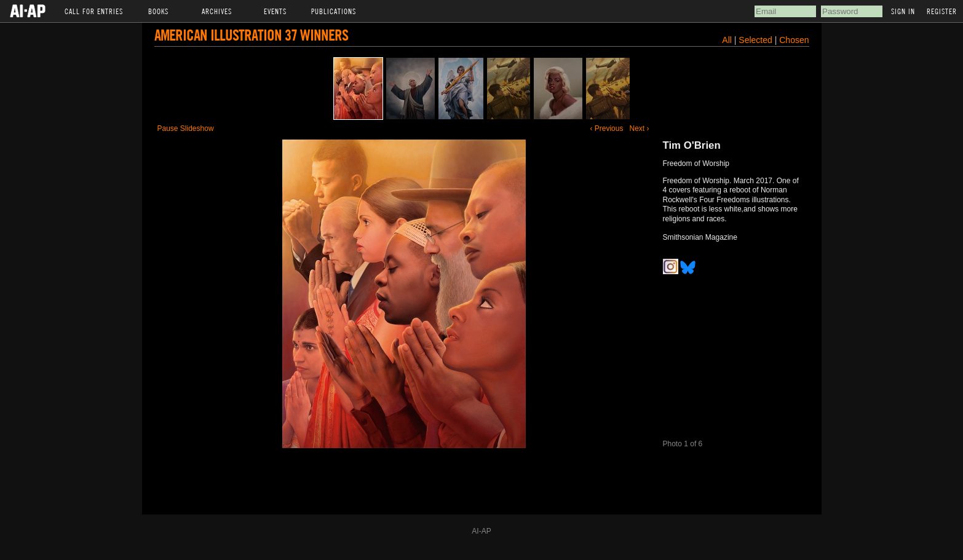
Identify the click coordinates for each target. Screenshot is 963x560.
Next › (639, 128)
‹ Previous (606, 128)
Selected (756, 40)
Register (942, 11)
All (727, 40)
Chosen (794, 40)
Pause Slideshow (186, 128)
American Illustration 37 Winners (251, 35)
